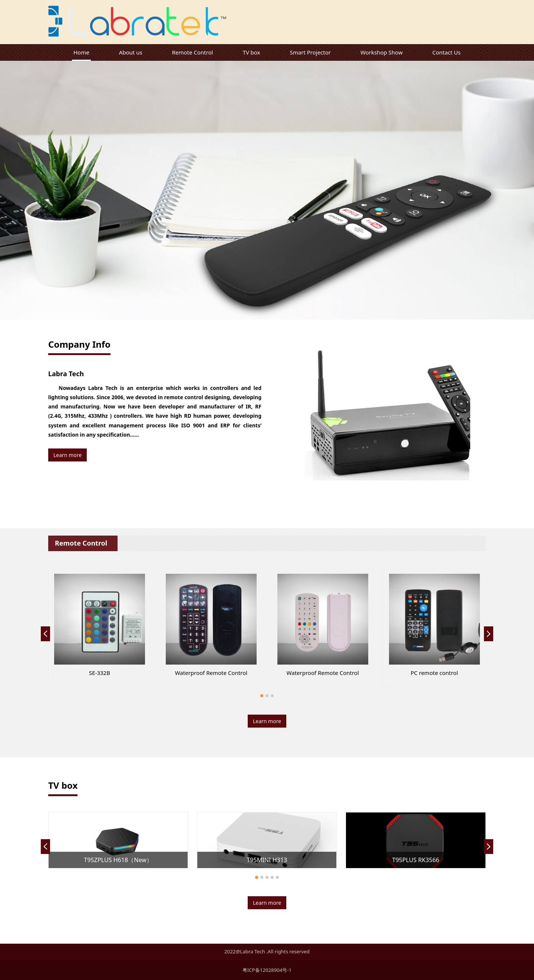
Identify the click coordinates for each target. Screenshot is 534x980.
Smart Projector (310, 52)
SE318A (323, 673)
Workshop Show (382, 52)
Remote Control (193, 52)
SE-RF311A (211, 673)
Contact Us (446, 52)
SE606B (99, 673)
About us (131, 52)
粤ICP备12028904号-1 (267, 970)
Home (81, 52)
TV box (251, 52)
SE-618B (434, 673)
